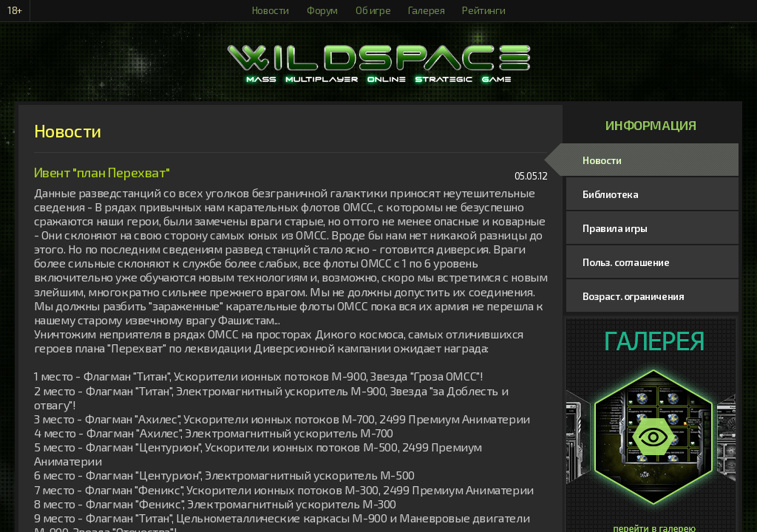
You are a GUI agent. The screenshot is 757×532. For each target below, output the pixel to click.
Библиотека (610, 194)
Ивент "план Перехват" (102, 172)
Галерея (426, 10)
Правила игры (615, 228)
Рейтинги (483, 10)
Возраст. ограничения (633, 296)
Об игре (373, 10)
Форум (322, 10)
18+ (15, 10)
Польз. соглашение (626, 262)
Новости (271, 10)
